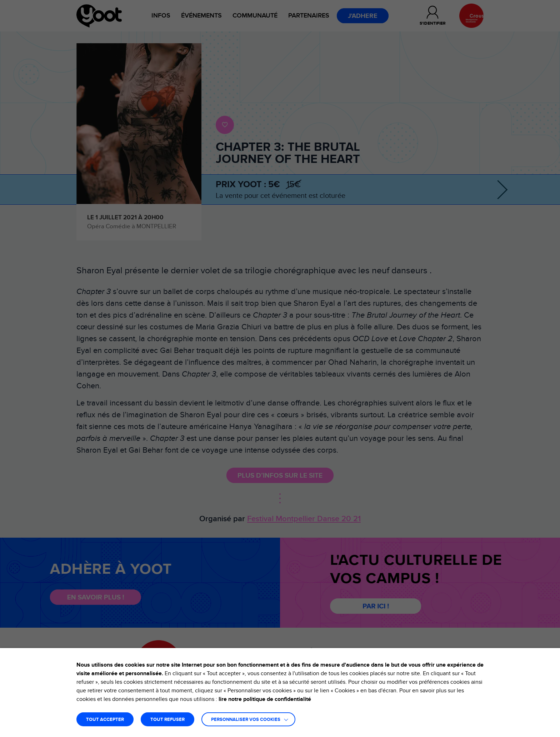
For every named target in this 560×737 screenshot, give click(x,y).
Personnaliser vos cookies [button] (246, 720)
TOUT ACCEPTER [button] (105, 720)
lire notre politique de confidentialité (265, 699)
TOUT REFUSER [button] (167, 720)
